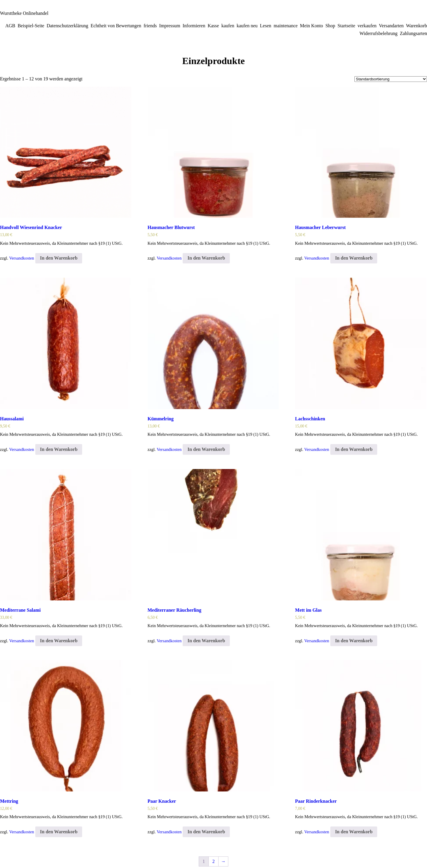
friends (150, 26)
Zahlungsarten (413, 33)
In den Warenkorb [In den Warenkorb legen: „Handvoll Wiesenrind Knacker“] (59, 258)
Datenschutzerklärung (67, 26)
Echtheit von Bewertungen (116, 26)
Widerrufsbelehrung (378, 33)
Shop (330, 26)
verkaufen (367, 26)
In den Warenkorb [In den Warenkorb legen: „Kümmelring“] (206, 449)
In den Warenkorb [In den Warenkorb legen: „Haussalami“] (59, 449)
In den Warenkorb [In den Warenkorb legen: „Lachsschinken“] (354, 449)
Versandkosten (22, 258)
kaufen (228, 26)
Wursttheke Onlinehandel (24, 13)
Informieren (194, 26)
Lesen (266, 26)
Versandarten (391, 26)
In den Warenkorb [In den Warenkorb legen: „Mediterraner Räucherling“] (206, 641)
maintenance (286, 26)
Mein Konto (312, 26)
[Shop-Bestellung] (391, 79)
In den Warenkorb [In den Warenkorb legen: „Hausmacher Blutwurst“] (206, 258)
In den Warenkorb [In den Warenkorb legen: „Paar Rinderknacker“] (354, 832)
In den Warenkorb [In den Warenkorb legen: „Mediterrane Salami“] (59, 641)
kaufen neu (247, 26)
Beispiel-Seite (31, 26)
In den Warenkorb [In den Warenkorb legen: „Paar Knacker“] (206, 832)
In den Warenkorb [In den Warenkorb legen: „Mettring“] (59, 832)
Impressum (170, 26)
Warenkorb (416, 26)
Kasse (213, 26)
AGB (10, 26)
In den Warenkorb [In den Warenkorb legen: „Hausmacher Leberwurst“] (354, 258)
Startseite (346, 26)
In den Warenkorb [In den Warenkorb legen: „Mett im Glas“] (354, 641)
